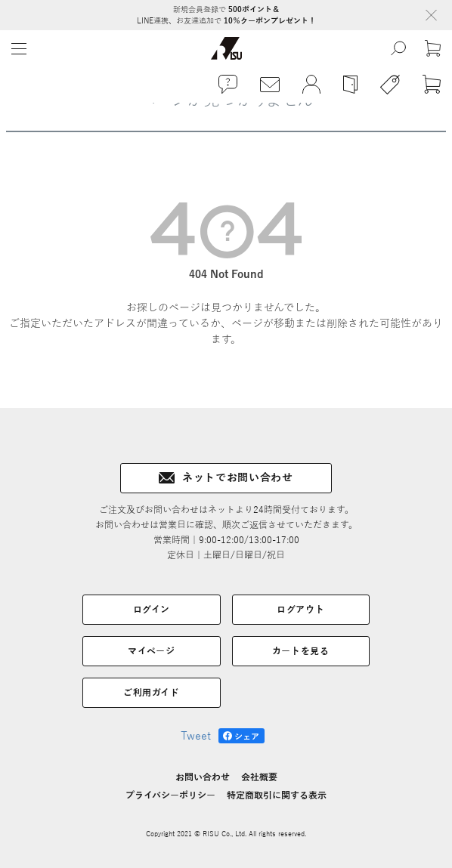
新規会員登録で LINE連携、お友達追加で (226, 15)
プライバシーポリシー (170, 795)
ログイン (152, 610)
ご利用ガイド (152, 693)
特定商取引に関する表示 (277, 795)
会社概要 (259, 777)
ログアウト (300, 610)
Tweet (196, 736)
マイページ (151, 651)
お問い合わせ (203, 777)
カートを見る (301, 651)
